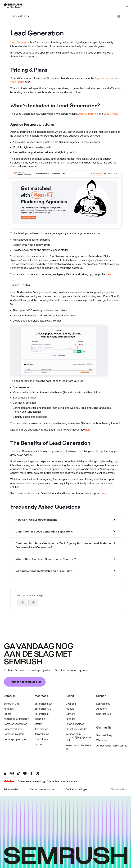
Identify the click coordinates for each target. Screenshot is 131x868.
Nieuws (70, 709)
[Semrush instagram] (12, 773)
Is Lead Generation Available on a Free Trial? (44, 571)
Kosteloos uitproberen (16, 719)
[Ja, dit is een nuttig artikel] (22, 602)
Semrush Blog (104, 735)
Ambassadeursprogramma (112, 746)
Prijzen (8, 714)
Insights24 (40, 719)
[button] (33, 602)
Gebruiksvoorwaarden (43, 790)
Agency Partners (105, 78)
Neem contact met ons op (79, 747)
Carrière (70, 714)
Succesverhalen (13, 729)
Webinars (102, 741)
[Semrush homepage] (12, 6)
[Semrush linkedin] (6, 773)
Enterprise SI (42, 714)
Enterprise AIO (43, 709)
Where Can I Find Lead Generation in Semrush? (46, 559)
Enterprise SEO (43, 704)
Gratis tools (41, 739)
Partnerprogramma (15, 739)
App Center (41, 729)
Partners (70, 719)
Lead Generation (20, 42)
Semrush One (12, 704)
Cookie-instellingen (77, 790)
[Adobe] (9, 781)
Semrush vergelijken (16, 724)
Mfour (38, 724)
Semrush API (104, 714)
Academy (102, 709)
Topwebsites (42, 734)
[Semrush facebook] (31, 773)
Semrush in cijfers (14, 734)
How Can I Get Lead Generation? (36, 520)
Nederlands (118, 789)
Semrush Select (75, 724)
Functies (9, 709)
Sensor (39, 744)
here (109, 274)
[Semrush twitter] (38, 773)
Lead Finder (17, 82)
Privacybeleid (12, 790)
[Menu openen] (127, 6)
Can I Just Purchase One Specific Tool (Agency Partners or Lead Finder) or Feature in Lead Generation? (64, 545)
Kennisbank (20, 16)
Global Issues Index (77, 729)
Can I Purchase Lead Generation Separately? (45, 532)
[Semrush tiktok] (18, 773)
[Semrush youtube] (25, 773)
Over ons (71, 704)
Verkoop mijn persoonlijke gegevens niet (78, 737)
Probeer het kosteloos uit (25, 682)
